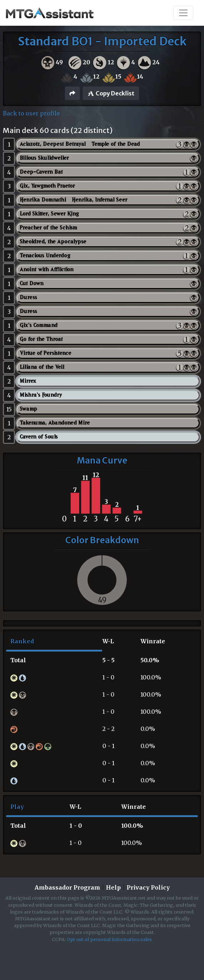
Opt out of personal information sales (109, 939)
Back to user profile (31, 113)
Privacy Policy (148, 887)
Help (113, 887)
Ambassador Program (67, 887)
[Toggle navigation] (183, 13)
